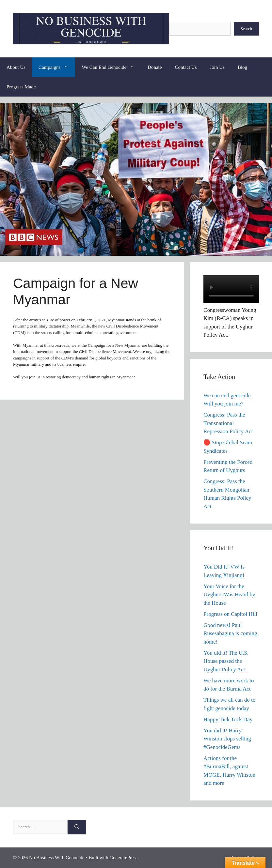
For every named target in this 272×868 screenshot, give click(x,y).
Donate (155, 67)
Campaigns (57, 67)
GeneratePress (123, 858)
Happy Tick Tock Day (228, 719)
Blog (242, 67)
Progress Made (21, 87)
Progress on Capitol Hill (230, 614)
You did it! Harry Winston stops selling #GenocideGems (227, 739)
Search (246, 29)
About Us (16, 67)
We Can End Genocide (111, 67)
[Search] (77, 827)
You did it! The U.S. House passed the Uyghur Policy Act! (226, 661)
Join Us (217, 67)
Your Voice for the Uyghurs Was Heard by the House (229, 595)
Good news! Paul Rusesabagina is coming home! (230, 633)
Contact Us (186, 67)
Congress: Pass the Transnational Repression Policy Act (228, 423)
